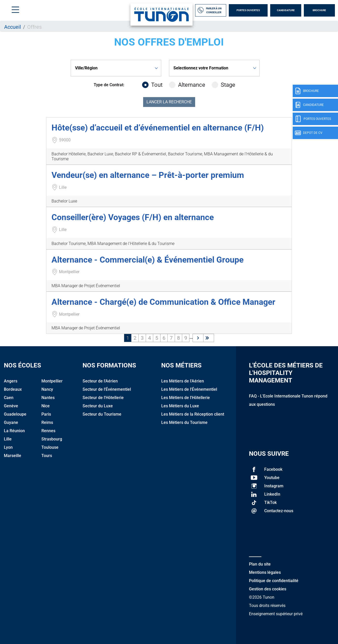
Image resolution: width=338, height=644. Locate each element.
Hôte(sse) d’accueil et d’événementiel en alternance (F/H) (158, 128)
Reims (47, 422)
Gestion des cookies (268, 589)
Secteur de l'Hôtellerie (103, 398)
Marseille (13, 456)
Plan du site (260, 564)
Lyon (8, 447)
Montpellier (52, 381)
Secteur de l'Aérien (100, 381)
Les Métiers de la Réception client (193, 414)
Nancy (47, 389)
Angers (11, 381)
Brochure (319, 10)
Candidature (286, 10)
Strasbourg (52, 439)
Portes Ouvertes (248, 10)
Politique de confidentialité (274, 581)
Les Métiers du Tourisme (184, 422)
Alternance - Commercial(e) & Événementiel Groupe (148, 260)
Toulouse (50, 447)
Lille (8, 439)
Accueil (13, 27)
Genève (11, 406)
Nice (46, 406)
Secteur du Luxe (98, 406)
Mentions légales (265, 572)
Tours (47, 456)
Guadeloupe (15, 414)
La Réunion (14, 431)
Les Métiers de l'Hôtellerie (186, 398)
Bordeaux (13, 389)
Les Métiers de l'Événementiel (189, 389)
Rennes (48, 431)
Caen (9, 398)
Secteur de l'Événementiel (107, 389)
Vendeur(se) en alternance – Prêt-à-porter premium (148, 175)
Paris (46, 414)
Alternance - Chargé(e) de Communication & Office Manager (163, 302)
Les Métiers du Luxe (180, 406)
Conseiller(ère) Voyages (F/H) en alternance (133, 217)
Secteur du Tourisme (102, 414)
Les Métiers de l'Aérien (183, 381)
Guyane (11, 422)
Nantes (48, 398)
